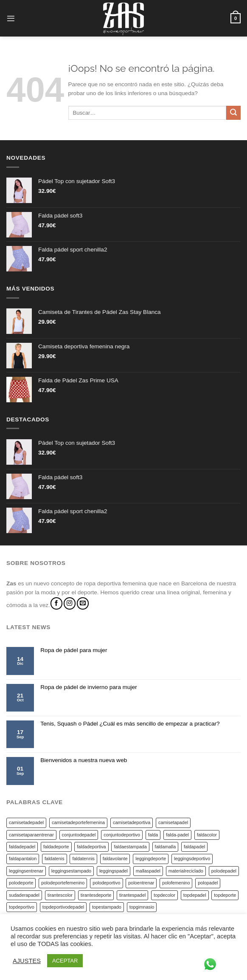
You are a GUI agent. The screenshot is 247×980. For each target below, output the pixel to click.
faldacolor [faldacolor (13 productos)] (207, 835)
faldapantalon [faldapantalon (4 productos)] (23, 859)
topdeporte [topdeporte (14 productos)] (225, 895)
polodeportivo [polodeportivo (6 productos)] (106, 883)
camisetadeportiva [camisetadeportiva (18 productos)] (132, 822)
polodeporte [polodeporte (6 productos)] (21, 883)
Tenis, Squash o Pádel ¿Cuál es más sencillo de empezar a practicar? (130, 724)
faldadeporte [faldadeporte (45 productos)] (56, 847)
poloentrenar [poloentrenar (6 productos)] (141, 883)
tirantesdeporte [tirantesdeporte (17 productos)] (96, 895)
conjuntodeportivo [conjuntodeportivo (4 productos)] (122, 835)
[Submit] (233, 113)
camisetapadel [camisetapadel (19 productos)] (173, 822)
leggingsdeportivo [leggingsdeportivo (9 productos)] (192, 859)
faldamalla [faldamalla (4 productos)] (166, 847)
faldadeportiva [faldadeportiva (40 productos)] (91, 847)
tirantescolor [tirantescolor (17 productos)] (60, 895)
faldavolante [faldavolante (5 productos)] (115, 859)
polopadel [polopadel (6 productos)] (208, 883)
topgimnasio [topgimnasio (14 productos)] (142, 907)
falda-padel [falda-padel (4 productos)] (177, 835)
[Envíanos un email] (83, 603)
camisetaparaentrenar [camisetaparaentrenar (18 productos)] (31, 835)
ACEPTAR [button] (65, 961)
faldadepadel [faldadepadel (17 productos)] (22, 847)
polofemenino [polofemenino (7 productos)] (176, 883)
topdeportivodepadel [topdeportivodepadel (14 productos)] (63, 907)
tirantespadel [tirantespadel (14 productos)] (132, 895)
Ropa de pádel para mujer (74, 650)
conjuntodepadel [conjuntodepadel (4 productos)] (79, 835)
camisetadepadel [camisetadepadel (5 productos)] (26, 822)
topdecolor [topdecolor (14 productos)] (164, 895)
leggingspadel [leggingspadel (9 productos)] (114, 871)
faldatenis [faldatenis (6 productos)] (55, 859)
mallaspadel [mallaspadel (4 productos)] (148, 871)
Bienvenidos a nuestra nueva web (84, 760)
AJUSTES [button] (27, 961)
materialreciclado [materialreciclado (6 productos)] (186, 871)
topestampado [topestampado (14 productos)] (107, 907)
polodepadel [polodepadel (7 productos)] (224, 871)
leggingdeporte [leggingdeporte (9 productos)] (151, 859)
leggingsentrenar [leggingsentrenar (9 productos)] (26, 871)
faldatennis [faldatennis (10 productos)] (83, 859)
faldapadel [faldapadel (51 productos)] (194, 847)
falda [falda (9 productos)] (153, 835)
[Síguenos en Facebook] (56, 603)
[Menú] (11, 18)
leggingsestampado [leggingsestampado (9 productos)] (71, 871)
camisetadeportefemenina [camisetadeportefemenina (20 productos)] (78, 822)
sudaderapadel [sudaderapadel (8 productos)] (24, 895)
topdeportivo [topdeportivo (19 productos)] (22, 907)
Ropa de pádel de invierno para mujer (88, 687)
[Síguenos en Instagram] (70, 603)
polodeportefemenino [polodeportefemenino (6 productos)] (63, 883)
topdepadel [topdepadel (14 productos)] (195, 895)
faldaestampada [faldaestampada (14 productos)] (130, 847)
